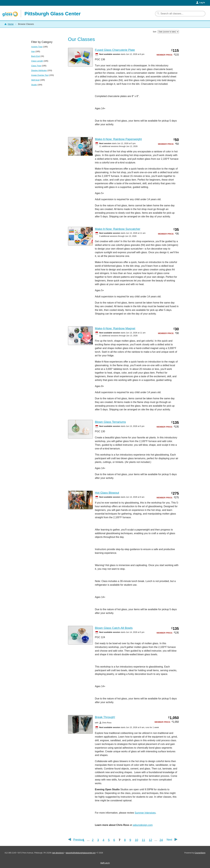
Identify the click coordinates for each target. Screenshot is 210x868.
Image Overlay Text (40, 75)
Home (11, 24)
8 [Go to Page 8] (125, 840)
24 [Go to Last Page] (161, 840)
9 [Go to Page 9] (130, 840)
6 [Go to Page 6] (114, 840)
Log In (202, 3)
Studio (34, 85)
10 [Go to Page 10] (136, 840)
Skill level (35, 80)
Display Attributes (39, 70)
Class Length (37, 61)
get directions (58, 853)
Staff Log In (105, 863)
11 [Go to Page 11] (144, 840)
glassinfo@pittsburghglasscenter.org (81, 853)
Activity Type (37, 47)
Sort (155, 32)
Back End (36, 56)
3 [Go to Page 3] (98, 840)
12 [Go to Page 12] (151, 840)
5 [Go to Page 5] (109, 840)
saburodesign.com (143, 825)
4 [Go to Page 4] (103, 840)
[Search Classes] (178, 14)
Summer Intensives (145, 813)
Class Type (36, 66)
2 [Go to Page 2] (93, 840)
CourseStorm (200, 853)
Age (33, 51)
